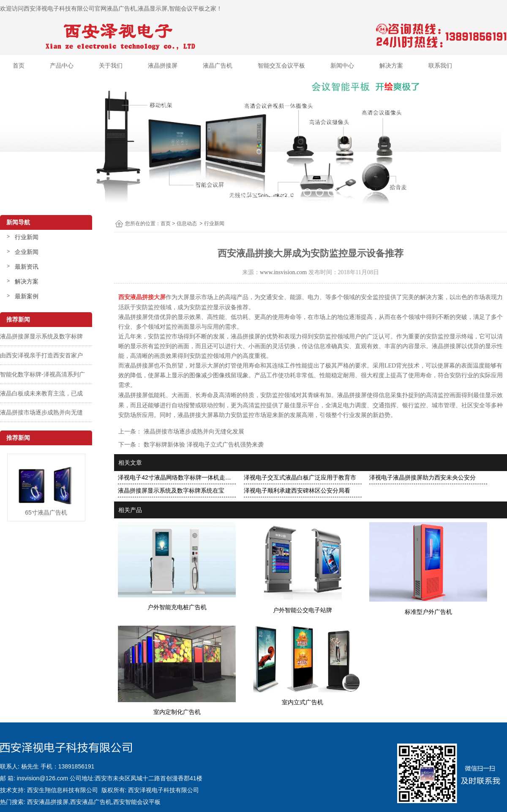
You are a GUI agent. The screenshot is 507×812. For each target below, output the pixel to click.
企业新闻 (27, 252)
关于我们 (111, 65)
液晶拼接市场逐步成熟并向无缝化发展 (193, 431)
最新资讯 (27, 267)
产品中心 (62, 65)
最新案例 (27, 296)
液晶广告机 (218, 65)
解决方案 (391, 65)
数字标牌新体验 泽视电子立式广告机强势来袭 (203, 444)
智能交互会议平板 (281, 65)
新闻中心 (342, 65)
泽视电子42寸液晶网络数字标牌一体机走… (174, 477)
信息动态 (187, 223)
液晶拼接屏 (163, 65)
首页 (19, 65)
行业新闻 (27, 237)
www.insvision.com (283, 272)
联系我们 (440, 65)
